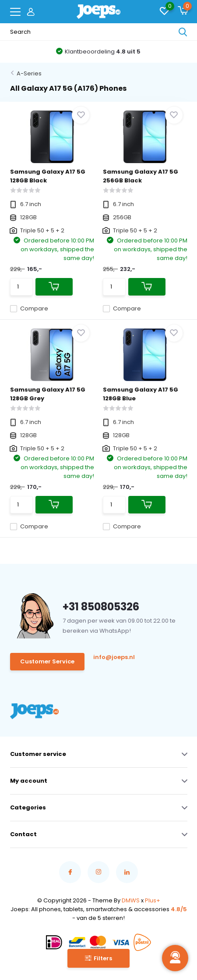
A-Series (29, 73)
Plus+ (153, 900)
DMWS (131, 900)
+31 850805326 (101, 607)
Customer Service (47, 661)
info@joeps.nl (114, 657)
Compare (29, 308)
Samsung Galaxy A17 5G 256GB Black (141, 176)
